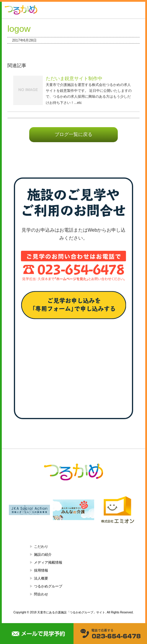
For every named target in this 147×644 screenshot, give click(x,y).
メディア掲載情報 (48, 562)
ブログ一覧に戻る (73, 134)
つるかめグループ (48, 586)
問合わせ (41, 594)
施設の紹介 (43, 555)
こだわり (41, 547)
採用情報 (41, 570)
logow (19, 29)
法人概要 (41, 578)
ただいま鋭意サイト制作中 (74, 78)
